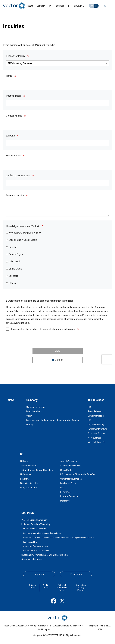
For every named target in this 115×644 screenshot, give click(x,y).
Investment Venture (97, 429)
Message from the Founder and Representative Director (53, 420)
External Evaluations (70, 496)
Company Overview (36, 407)
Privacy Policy (33, 586)
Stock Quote (66, 470)
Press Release (95, 411)
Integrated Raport (29, 488)
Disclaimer (65, 501)
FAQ (62, 488)
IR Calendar (26, 474)
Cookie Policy (46, 586)
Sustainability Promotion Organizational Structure (45, 555)
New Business (95, 438)
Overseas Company (97, 433)
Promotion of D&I (30, 542)
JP (91, 6)
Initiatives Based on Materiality (36, 524)
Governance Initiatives (32, 559)
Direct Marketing (96, 416)
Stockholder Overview (71, 466)
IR (21, 454)
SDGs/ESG (28, 513)
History (30, 425)
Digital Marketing (96, 425)
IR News (24, 461)
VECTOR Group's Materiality (34, 520)
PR (89, 407)
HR (89, 420)
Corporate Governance (71, 479)
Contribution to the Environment (36, 551)
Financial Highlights (29, 483)
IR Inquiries (65, 492)
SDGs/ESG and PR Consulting (35, 529)
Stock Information (69, 461)
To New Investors (28, 466)
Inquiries (39, 574)
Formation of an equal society (36, 546)
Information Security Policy (80, 588)
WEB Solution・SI (96, 442)
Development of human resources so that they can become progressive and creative (58, 538)
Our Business (96, 400)
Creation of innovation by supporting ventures (42, 533)
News (11, 400)
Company (32, 400)
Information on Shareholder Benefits (78, 474)
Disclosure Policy (68, 483)
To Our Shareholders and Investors (37, 470)
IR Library (25, 479)
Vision (29, 416)
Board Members (34, 411)
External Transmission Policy (62, 588)
